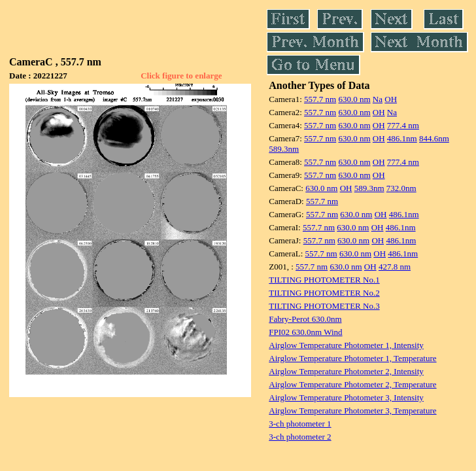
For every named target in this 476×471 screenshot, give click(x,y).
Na (378, 99)
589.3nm (284, 149)
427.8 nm (395, 267)
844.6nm (434, 138)
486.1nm (402, 138)
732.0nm (401, 188)
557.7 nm (320, 99)
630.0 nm (354, 99)
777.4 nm (403, 125)
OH (391, 99)
